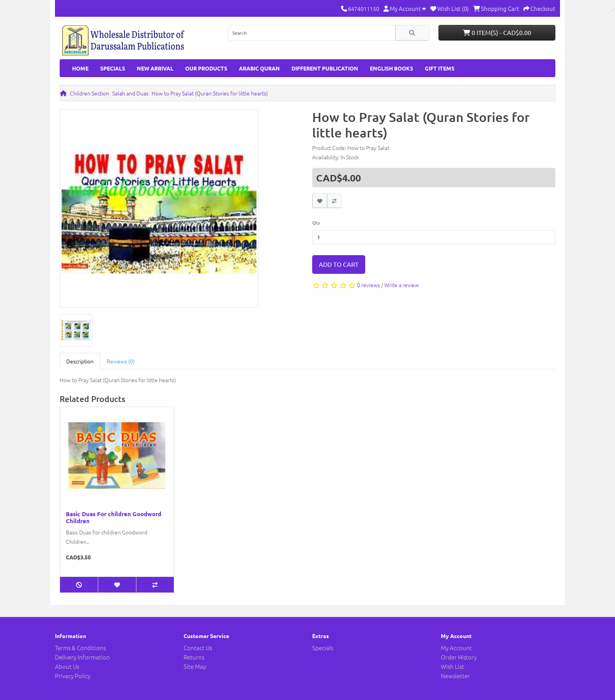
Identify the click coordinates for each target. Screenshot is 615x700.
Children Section (89, 93)
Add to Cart (339, 264)
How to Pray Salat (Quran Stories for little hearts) (210, 93)
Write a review (402, 285)
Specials (113, 68)
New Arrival (155, 68)
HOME (80, 68)
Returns (194, 657)
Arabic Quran (259, 68)
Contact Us (198, 648)
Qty (316, 222)
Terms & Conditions (80, 648)
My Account (456, 648)
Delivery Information (82, 657)
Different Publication (325, 68)
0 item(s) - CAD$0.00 (497, 32)
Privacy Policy (73, 676)
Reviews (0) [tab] (121, 361)
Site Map (195, 666)
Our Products (206, 68)
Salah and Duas (130, 93)
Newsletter (455, 676)
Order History (459, 657)
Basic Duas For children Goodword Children (114, 517)
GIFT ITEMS (440, 68)
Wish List (452, 666)
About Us (67, 666)
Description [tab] (80, 361)
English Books (391, 68)
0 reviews (368, 285)
